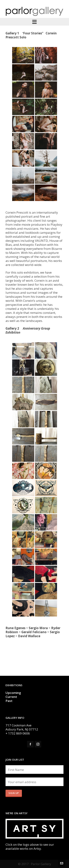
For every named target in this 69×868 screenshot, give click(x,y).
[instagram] (38, 744)
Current (12, 697)
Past (9, 701)
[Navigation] (34, 22)
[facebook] (30, 744)
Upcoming (13, 693)
